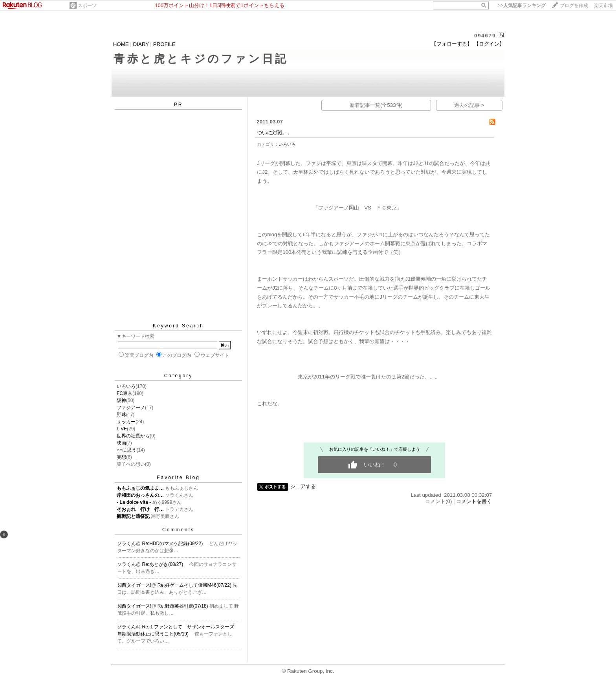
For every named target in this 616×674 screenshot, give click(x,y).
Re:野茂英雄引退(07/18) (183, 606)
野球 (121, 415)
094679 (485, 36)
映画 (121, 443)
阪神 (121, 400)
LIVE (122, 429)
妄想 (121, 457)
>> (522, 6)
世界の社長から (133, 436)
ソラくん (126, 544)
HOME (121, 44)
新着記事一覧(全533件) (376, 105)
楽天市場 (603, 6)
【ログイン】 (489, 44)
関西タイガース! (134, 585)
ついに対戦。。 (275, 133)
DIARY (141, 44)
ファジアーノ (131, 408)
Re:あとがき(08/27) (163, 564)
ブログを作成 (574, 6)
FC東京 (125, 393)
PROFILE (164, 44)
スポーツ (87, 6)
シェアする (303, 486)
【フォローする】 (452, 44)
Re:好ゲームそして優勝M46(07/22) (195, 585)
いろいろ (126, 386)
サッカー (126, 422)
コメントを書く (474, 501)
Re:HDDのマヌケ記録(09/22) (173, 544)
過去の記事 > (469, 105)
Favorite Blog (178, 477)
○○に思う (127, 450)
